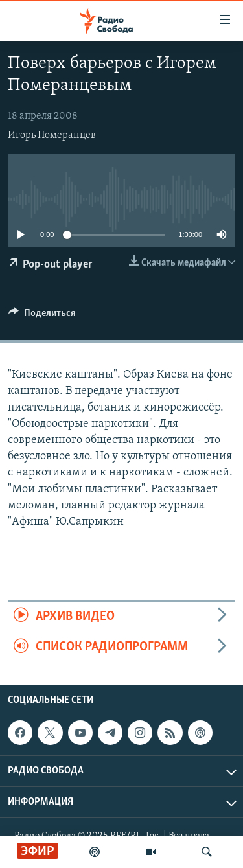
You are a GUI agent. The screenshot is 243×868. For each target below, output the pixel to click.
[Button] (42, 316)
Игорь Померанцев (52, 135)
